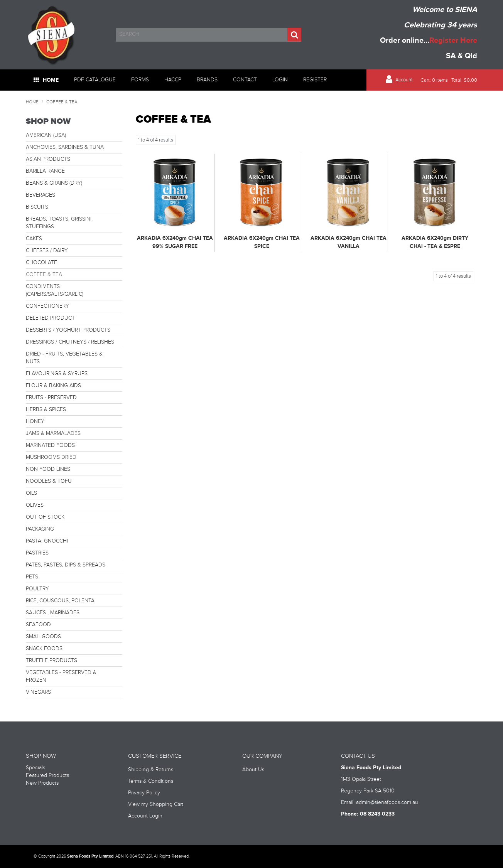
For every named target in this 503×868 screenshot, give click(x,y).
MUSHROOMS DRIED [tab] (51, 457)
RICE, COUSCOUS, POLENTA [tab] (60, 601)
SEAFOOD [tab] (38, 625)
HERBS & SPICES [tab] (46, 410)
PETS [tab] (32, 577)
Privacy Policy (144, 793)
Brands (207, 80)
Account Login (145, 816)
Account (404, 80)
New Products (42, 783)
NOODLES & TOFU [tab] (49, 481)
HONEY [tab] (35, 421)
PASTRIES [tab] (37, 553)
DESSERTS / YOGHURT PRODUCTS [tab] (68, 330)
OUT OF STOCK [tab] (45, 517)
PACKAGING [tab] (40, 529)
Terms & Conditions (151, 781)
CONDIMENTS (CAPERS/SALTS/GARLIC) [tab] (55, 290)
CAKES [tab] (34, 239)
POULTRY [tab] (37, 589)
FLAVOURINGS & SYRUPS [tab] (57, 374)
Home (51, 80)
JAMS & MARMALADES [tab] (53, 433)
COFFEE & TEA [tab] (44, 275)
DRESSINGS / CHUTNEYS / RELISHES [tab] (70, 342)
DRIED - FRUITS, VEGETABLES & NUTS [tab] (64, 358)
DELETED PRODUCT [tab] (50, 318)
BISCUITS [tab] (37, 207)
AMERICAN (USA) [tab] (46, 135)
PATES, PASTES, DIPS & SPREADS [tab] (66, 565)
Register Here (453, 40)
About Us (253, 770)
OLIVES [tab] (35, 505)
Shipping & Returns (151, 770)
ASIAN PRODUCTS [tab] (48, 159)
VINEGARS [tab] (38, 692)
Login (280, 80)
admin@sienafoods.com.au (387, 802)
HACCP (173, 80)
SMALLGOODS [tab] (43, 637)
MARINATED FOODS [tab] (50, 445)
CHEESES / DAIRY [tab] (47, 251)
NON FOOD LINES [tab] (48, 469)
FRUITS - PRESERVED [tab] (51, 398)
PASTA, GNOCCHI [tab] (47, 541)
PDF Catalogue (95, 80)
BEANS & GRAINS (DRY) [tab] (54, 183)
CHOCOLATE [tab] (41, 263)
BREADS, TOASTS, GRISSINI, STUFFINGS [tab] (59, 223)
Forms (140, 80)
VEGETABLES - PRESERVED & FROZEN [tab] (61, 676)
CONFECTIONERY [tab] (47, 306)
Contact (245, 80)
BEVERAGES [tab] (41, 195)
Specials (35, 768)
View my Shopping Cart (156, 804)
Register (315, 80)
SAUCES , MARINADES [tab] (53, 613)
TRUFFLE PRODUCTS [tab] (51, 661)
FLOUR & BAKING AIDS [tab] (53, 386)
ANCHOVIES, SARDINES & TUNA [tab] (65, 147)
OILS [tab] (31, 493)
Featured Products (47, 775)
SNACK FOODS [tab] (44, 649)
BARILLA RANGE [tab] (45, 171)
